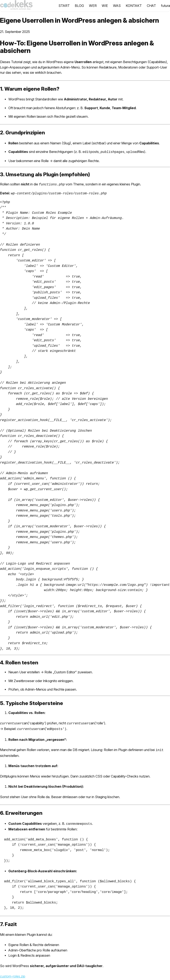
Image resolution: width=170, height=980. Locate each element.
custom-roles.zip (13, 973)
